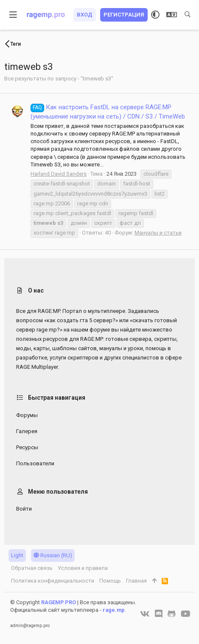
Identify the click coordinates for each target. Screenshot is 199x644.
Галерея (27, 431)
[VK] (145, 614)
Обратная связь (32, 568)
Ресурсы (27, 447)
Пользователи (35, 463)
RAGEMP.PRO (59, 602)
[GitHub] (172, 614)
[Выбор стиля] (155, 15)
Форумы (27, 415)
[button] (13, 15)
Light (17, 555)
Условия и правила (83, 568)
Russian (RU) (53, 555)
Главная (136, 581)
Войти (24, 509)
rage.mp (114, 610)
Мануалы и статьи (158, 233)
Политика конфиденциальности (53, 581)
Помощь (110, 581)
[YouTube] (186, 614)
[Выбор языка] (172, 15)
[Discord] (159, 614)
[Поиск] (188, 15)
